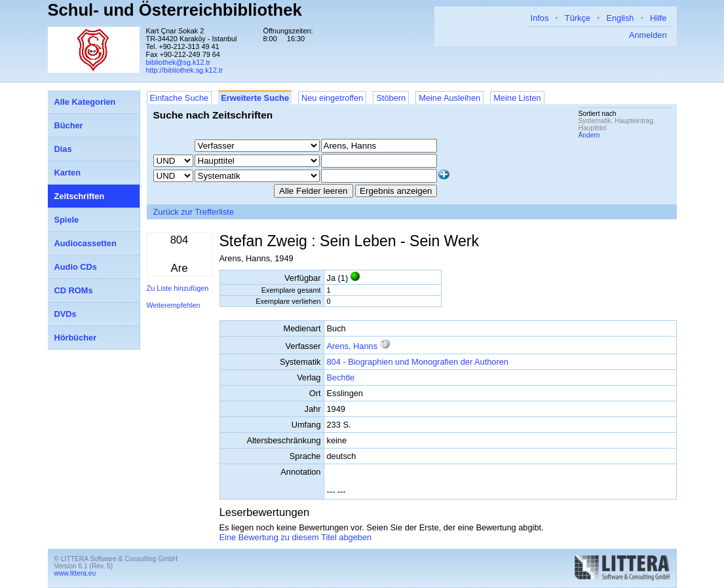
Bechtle (341, 377)
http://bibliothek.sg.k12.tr (185, 70)
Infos (540, 18)
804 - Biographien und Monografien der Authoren (418, 362)
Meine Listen (517, 98)
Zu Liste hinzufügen (178, 288)
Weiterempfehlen (174, 305)
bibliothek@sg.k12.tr (179, 62)
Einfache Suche (180, 98)
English (620, 18)
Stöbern (391, 98)
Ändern (589, 135)
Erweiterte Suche (255, 98)
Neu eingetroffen (332, 98)
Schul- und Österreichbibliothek (175, 10)
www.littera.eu (75, 573)
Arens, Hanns (352, 346)
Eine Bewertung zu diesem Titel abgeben (296, 537)
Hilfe (658, 18)
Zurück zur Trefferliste (194, 212)
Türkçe (578, 18)
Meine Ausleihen (449, 98)
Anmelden (648, 35)
